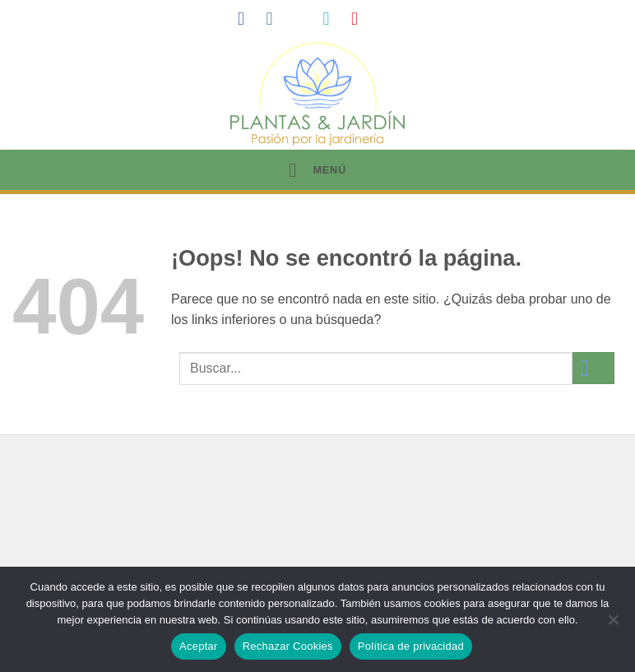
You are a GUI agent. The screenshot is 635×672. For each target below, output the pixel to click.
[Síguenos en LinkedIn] (389, 19)
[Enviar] (593, 368)
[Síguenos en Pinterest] (360, 19)
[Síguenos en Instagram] (275, 19)
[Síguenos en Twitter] (331, 19)
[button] (317, 170)
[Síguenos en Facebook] (247, 19)
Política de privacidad (411, 646)
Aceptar (199, 646)
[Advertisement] (317, 537)
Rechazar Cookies (288, 646)
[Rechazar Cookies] (613, 624)
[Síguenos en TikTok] (304, 19)
